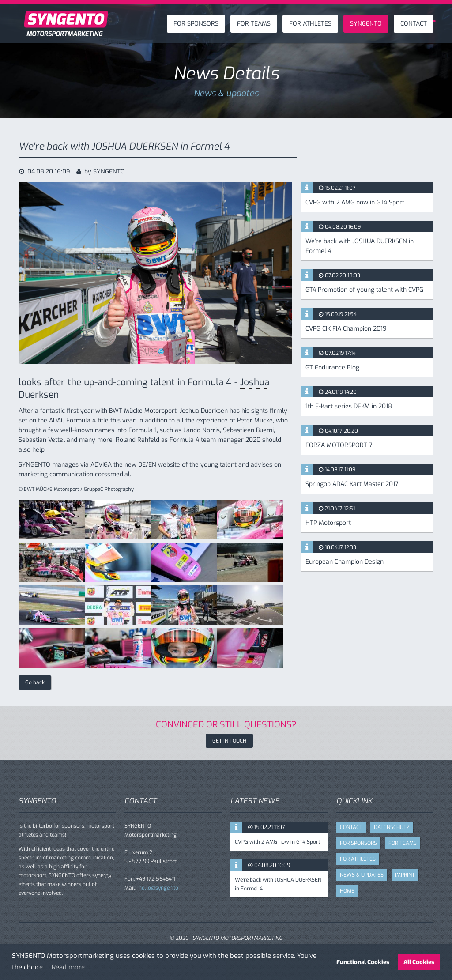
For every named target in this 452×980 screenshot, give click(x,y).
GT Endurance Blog (332, 367)
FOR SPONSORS (196, 24)
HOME (347, 891)
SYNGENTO (366, 24)
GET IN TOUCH (229, 741)
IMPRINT (405, 875)
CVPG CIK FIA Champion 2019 (346, 329)
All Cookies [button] (419, 962)
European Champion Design (345, 562)
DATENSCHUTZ (392, 827)
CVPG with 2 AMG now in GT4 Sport (355, 202)
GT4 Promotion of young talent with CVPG (364, 290)
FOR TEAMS (254, 24)
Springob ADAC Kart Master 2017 (352, 484)
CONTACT (414, 24)
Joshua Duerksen (204, 411)
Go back (35, 682)
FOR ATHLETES (310, 24)
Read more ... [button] (71, 967)
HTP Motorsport (328, 523)
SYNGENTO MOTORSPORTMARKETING (237, 938)
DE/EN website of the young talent (187, 465)
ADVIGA (101, 465)
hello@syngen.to (158, 888)
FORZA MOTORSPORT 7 (339, 445)
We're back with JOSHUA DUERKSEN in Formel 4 (360, 246)
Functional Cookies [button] (363, 962)
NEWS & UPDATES (362, 875)
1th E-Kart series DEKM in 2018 (349, 406)
